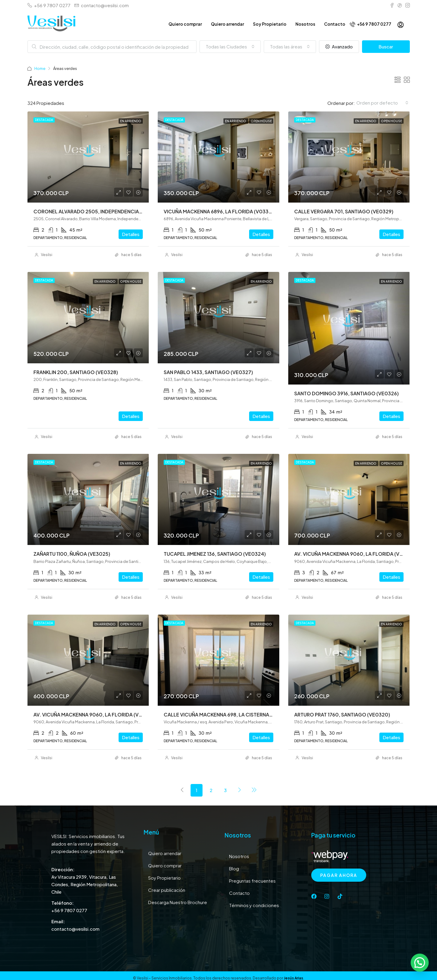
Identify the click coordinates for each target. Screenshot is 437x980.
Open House (261, 121)
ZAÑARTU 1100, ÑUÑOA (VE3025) (72, 554)
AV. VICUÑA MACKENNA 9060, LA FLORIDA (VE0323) (355, 554)
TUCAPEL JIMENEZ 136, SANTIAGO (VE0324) (215, 554)
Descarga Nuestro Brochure (178, 902)
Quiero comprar (185, 24)
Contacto (335, 24)
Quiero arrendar (227, 24)
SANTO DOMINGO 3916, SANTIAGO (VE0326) (346, 393)
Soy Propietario (270, 24)
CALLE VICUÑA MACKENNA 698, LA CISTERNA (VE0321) (227, 715)
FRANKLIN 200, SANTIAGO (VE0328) (76, 372)
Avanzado (339, 46)
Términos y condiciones (254, 905)
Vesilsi (47, 255)
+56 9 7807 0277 (371, 24)
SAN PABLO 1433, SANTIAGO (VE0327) (208, 372)
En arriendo (131, 121)
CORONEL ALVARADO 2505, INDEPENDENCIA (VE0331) (97, 211)
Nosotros (305, 24)
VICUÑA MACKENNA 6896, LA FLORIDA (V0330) (219, 211)
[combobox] (230, 47)
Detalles (131, 234)
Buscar (386, 46)
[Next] (240, 790)
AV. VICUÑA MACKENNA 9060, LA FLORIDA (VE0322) (95, 715)
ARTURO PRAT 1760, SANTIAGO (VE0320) (342, 715)
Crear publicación (167, 890)
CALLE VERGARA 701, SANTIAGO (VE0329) (344, 211)
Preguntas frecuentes (252, 881)
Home (40, 68)
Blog (234, 868)
